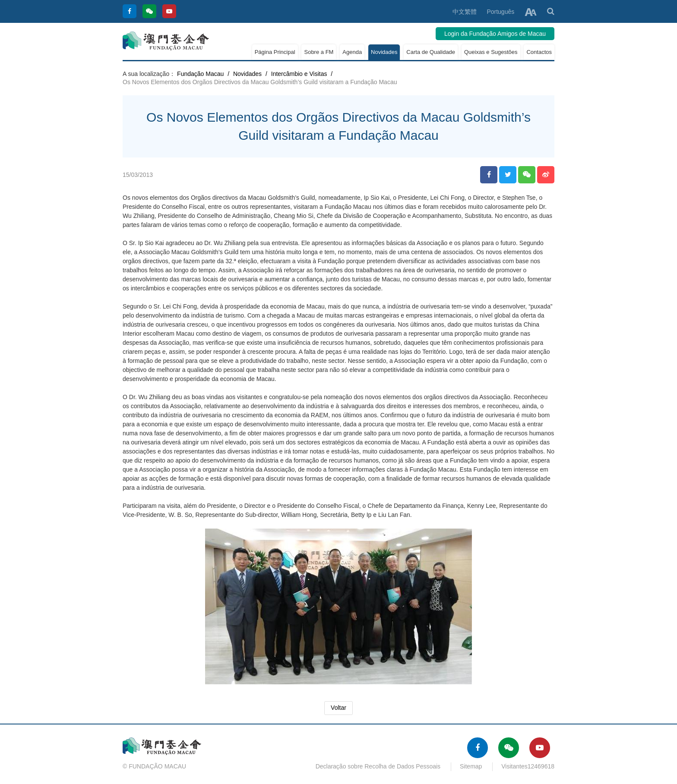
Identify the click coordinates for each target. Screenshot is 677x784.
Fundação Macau (200, 74)
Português (500, 12)
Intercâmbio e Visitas (299, 74)
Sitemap (471, 766)
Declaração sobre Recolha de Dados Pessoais (378, 766)
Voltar (338, 708)
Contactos (539, 52)
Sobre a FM (319, 52)
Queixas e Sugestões (491, 52)
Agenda (352, 52)
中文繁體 (465, 12)
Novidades (384, 52)
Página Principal (275, 52)
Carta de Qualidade (431, 52)
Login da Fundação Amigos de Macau (495, 34)
